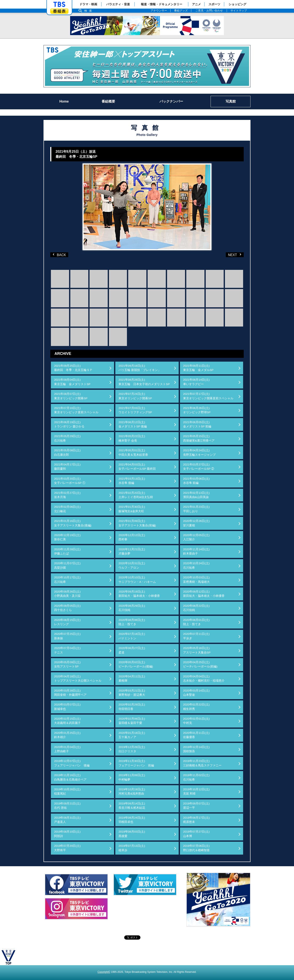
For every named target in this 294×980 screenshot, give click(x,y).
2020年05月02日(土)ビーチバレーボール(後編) (136, 664)
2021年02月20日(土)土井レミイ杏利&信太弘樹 (136, 495)
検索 (89, 11)
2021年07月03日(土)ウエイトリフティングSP (135, 410)
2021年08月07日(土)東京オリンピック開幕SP (71, 396)
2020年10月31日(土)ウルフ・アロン (132, 565)
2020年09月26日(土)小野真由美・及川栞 (67, 594)
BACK (60, 255)
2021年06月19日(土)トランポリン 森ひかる (69, 424)
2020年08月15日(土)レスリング (67, 622)
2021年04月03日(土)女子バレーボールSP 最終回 (137, 467)
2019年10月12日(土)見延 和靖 (196, 791)
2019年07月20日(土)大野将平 (67, 848)
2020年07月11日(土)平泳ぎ (196, 636)
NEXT (228, 255)
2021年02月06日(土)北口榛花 (67, 509)
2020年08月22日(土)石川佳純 (196, 608)
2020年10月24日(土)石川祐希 (196, 565)
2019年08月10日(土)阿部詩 (67, 834)
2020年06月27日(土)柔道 (132, 650)
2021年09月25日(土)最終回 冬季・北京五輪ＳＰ (73, 368)
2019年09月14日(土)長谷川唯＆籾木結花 (132, 806)
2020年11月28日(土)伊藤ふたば (67, 551)
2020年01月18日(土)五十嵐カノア (132, 735)
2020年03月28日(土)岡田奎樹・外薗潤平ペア (70, 693)
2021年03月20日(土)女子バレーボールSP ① (70, 481)
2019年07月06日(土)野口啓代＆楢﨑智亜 (196, 848)
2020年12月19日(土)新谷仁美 (67, 537)
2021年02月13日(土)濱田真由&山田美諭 (196, 495)
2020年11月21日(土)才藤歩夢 (132, 551)
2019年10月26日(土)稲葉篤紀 (67, 791)
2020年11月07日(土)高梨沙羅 (67, 565)
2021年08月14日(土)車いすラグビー (196, 382)
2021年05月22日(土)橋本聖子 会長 (132, 438)
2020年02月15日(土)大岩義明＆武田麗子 (67, 721)
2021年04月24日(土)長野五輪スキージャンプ (199, 452)
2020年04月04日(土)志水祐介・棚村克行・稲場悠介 (204, 679)
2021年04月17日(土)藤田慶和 (67, 467)
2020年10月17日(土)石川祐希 (67, 580)
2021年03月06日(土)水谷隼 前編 (196, 481)
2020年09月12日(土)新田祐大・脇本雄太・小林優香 (204, 594)
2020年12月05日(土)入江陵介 (196, 537)
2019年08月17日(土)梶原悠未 (196, 820)
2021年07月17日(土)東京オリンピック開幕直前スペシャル (208, 396)
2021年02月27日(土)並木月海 (67, 495)
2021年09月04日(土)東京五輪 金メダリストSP (72, 382)
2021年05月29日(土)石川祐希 (67, 438)
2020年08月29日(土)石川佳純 (132, 608)
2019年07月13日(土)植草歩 (132, 848)
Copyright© (104, 972)
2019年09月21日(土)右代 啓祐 (67, 806)
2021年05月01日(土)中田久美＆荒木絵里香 (133, 452)
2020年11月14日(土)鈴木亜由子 (196, 551)
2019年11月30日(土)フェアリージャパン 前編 (136, 763)
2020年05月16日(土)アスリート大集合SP (197, 650)
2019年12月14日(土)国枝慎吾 (196, 749)
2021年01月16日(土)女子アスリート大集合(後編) (73, 523)
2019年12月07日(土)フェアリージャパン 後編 (72, 763)
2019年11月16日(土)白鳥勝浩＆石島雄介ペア (70, 777)
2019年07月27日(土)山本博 (196, 834)
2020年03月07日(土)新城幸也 (67, 707)
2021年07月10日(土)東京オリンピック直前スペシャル (76, 410)
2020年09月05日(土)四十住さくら (67, 608)
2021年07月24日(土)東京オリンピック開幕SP (135, 396)
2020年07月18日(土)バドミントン (132, 636)
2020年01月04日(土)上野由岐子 (67, 749)
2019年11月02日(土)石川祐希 (196, 777)
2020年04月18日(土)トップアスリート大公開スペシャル (78, 679)
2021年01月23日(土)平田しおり (196, 509)
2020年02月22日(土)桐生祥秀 (196, 707)
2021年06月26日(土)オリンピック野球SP (197, 410)
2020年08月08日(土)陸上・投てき (132, 622)
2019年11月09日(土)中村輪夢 (132, 777)
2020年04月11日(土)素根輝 (132, 679)
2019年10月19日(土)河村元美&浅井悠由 (132, 791)
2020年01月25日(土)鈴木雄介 (67, 735)
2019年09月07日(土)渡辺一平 (196, 806)
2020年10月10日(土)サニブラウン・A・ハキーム (137, 580)
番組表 (59, 11)
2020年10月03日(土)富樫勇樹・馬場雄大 (196, 580)
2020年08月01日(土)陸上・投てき (196, 622)
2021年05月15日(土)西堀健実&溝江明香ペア (199, 438)
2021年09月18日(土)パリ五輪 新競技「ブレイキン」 (140, 368)
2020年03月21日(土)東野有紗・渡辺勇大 (132, 693)
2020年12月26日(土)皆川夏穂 (196, 523)
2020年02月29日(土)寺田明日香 (132, 707)
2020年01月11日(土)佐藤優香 (196, 735)
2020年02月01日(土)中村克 (196, 721)
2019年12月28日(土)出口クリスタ (132, 749)
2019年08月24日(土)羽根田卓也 (132, 820)
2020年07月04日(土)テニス (67, 650)
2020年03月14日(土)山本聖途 (196, 693)
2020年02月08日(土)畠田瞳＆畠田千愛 (132, 721)
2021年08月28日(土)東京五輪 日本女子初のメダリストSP (144, 382)
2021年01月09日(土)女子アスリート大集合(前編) (137, 523)
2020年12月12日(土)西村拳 (132, 537)
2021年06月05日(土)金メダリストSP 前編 (197, 424)
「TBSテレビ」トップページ (59, 4)
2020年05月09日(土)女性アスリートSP (67, 664)
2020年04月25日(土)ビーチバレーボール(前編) (200, 664)
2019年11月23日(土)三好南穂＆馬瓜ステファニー (202, 763)
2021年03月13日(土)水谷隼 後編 (132, 481)
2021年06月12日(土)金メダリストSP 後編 (133, 424)
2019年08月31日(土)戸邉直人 (67, 820)
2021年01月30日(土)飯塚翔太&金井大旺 (132, 509)
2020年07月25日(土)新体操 (67, 636)
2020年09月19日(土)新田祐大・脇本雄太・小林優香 (139, 594)
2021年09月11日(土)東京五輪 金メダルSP (198, 368)
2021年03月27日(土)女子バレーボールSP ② (199, 467)
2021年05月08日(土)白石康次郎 (67, 452)
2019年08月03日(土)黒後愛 (132, 834)
